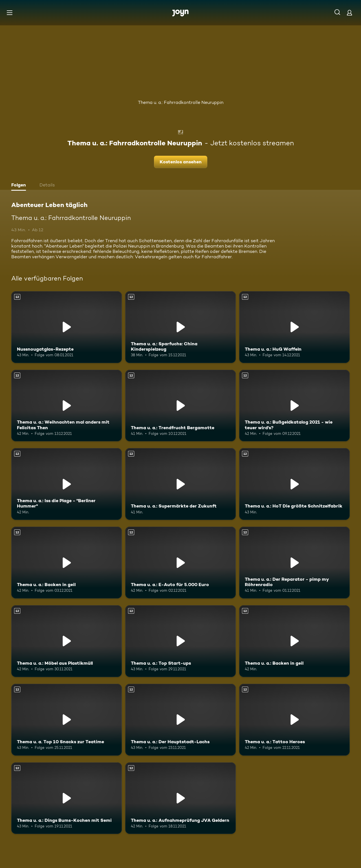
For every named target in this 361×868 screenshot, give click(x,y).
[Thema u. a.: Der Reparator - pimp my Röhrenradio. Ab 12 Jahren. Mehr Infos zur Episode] (294, 563)
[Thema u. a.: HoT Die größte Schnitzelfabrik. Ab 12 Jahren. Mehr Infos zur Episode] (294, 484)
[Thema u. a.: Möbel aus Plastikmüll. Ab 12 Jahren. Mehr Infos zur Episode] (67, 641)
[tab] (20, 186)
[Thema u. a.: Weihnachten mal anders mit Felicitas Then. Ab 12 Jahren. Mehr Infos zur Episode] (67, 406)
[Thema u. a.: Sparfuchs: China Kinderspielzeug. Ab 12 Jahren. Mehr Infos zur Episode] (180, 327)
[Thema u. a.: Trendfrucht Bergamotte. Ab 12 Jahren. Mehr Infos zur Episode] (180, 406)
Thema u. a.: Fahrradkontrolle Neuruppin (181, 102)
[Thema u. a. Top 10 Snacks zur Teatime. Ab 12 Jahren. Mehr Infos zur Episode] (67, 720)
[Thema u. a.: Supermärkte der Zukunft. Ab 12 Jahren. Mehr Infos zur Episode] (180, 484)
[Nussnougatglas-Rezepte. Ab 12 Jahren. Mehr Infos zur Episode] (67, 327)
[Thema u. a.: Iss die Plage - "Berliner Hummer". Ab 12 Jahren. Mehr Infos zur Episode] (67, 484)
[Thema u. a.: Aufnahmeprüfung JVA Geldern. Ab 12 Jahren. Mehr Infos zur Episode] (180, 798)
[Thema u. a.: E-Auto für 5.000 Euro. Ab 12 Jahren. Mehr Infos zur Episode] (180, 563)
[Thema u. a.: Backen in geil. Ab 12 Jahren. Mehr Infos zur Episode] (67, 563)
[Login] (349, 13)
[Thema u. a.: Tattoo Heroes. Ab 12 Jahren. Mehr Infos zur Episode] (294, 720)
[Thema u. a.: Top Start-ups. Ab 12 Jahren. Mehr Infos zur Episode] (180, 641)
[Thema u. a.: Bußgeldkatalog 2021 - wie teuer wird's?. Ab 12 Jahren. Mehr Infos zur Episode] (294, 406)
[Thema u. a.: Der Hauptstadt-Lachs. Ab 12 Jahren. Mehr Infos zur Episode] (180, 720)
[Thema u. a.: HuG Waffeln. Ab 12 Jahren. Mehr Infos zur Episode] (294, 327)
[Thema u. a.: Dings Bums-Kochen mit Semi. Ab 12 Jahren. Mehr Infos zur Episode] (67, 798)
